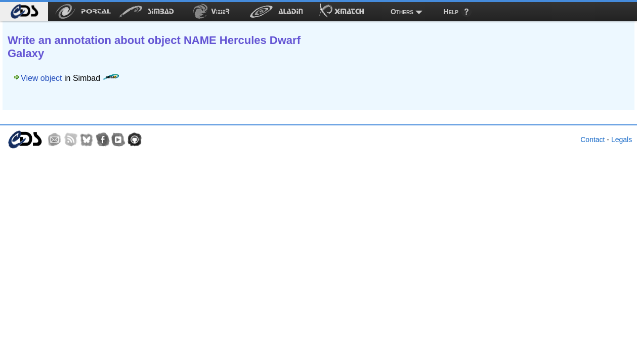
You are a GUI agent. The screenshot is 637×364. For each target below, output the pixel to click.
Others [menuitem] (402, 12)
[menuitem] (24, 12)
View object (41, 78)
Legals (622, 140)
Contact (592, 140)
